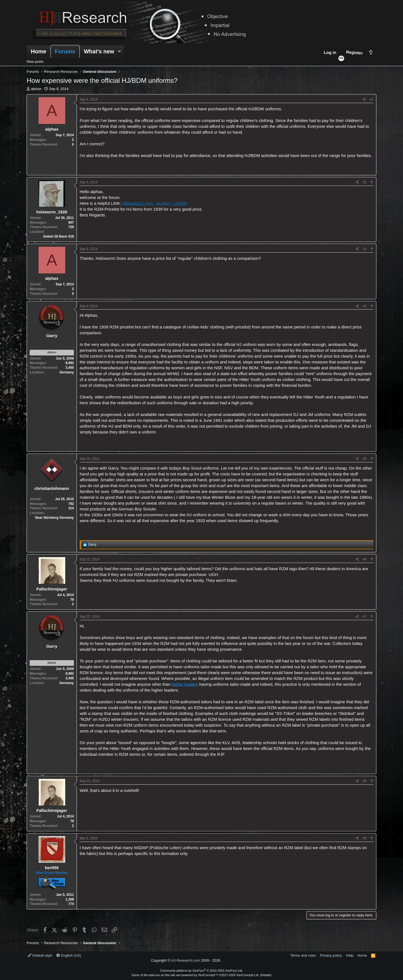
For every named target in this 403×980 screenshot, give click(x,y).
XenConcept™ (208, 975)
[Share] (364, 100)
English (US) (69, 955)
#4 (365, 306)
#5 (365, 459)
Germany (67, 372)
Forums (65, 51)
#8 (365, 781)
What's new (99, 51)
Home (39, 51)
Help (350, 955)
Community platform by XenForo (201, 971)
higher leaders (185, 684)
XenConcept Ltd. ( (249, 975)
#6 (365, 559)
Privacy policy (331, 955)
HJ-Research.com (186, 960)
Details (266, 975)
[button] (119, 51)
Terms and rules (303, 955)
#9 (365, 838)
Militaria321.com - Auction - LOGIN (155, 203)
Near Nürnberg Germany (55, 518)
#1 (371, 99)
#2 (365, 182)
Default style (40, 955)
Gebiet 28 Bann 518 (58, 236)
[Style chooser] (371, 52)
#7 (365, 617)
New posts (35, 62)
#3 (365, 249)
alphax (36, 89)
